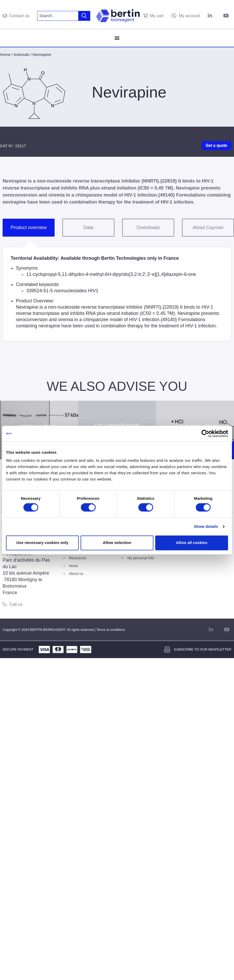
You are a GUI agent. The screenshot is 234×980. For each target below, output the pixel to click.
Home (5, 54)
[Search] (84, 16)
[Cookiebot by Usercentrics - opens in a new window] (205, 433)
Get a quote (216, 145)
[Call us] (5, 604)
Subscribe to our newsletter (203, 649)
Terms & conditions (111, 630)
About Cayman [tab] (208, 228)
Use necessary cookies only (42, 543)
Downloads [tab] (148, 228)
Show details (206, 526)
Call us (16, 604)
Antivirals (21, 54)
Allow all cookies (192, 543)
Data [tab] (88, 228)
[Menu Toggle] (117, 38)
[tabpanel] (117, 294)
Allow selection (117, 543)
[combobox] (58, 16)
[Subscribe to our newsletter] (167, 650)
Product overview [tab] (29, 228)
